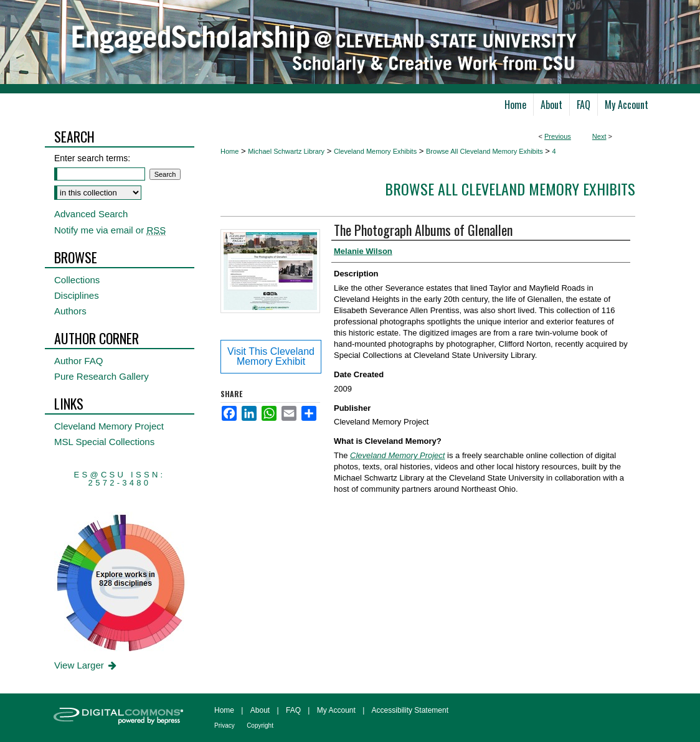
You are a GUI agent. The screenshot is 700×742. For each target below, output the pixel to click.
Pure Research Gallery (102, 376)
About (260, 710)
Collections (77, 280)
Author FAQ (78, 361)
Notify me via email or (110, 230)
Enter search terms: (92, 158)
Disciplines (77, 295)
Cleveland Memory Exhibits (375, 151)
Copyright (260, 726)
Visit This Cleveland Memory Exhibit (271, 356)
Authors (70, 311)
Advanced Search (91, 214)
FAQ (293, 710)
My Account (336, 710)
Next (599, 136)
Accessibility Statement (410, 710)
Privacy (225, 726)
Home (229, 151)
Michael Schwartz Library (286, 151)
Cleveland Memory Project (109, 426)
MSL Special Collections (104, 442)
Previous (558, 136)
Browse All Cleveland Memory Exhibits (485, 151)
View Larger (86, 665)
